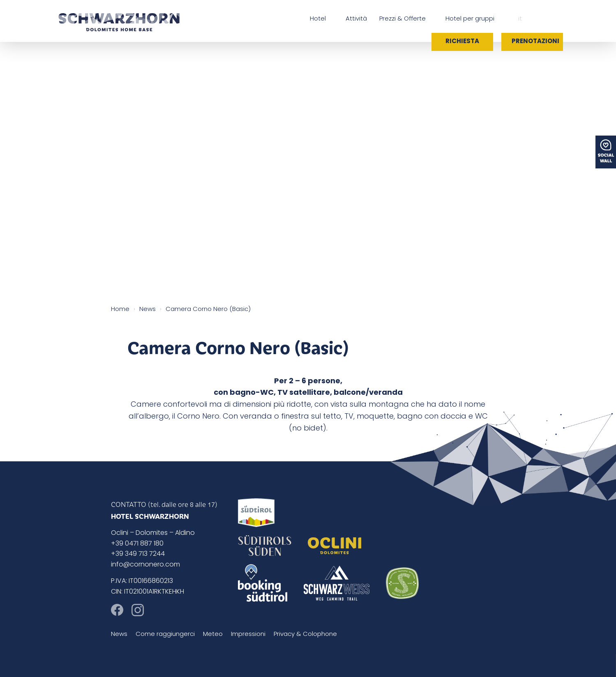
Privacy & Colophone (305, 634)
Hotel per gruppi (470, 19)
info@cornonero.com (145, 565)
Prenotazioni (535, 42)
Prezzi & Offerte (403, 19)
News (119, 634)
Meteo (213, 634)
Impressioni (248, 634)
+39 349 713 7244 (138, 554)
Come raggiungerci (165, 634)
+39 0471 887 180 (137, 544)
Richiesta (462, 42)
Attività (356, 19)
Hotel (318, 19)
